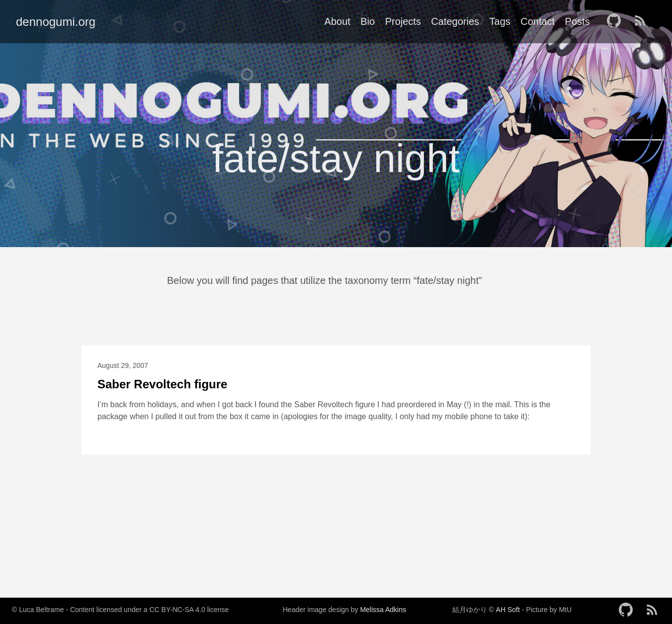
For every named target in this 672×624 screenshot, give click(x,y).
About (337, 21)
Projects (403, 21)
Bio (368, 21)
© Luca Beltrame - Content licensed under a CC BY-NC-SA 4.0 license (120, 610)
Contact (538, 21)
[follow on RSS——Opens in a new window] (643, 21)
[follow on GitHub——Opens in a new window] (617, 21)
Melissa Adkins (383, 610)
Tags (500, 21)
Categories (455, 21)
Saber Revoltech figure (162, 384)
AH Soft (508, 610)
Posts (578, 21)
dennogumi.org (56, 22)
